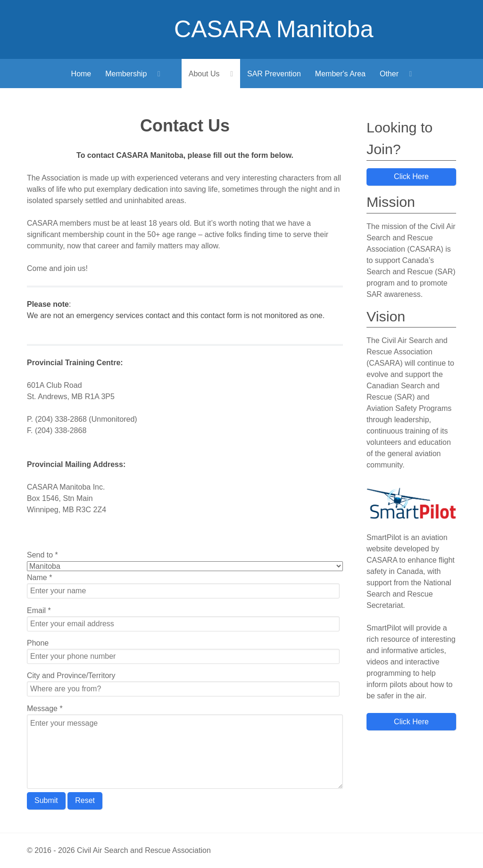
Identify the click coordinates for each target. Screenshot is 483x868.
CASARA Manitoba (274, 29)
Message (45, 708)
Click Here (411, 176)
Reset (85, 800)
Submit (46, 800)
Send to (42, 555)
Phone (38, 643)
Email (39, 610)
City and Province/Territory (71, 676)
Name (39, 577)
